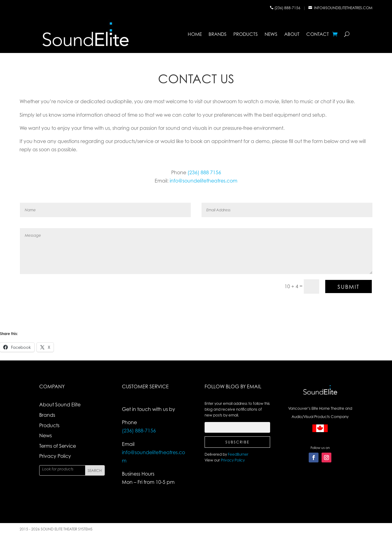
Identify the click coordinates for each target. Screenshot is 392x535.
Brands (218, 34)
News (271, 34)
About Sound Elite (60, 405)
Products (246, 34)
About (292, 34)
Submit (349, 287)
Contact (318, 34)
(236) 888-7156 (288, 8)
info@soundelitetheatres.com (343, 8)
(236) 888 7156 (204, 172)
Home (195, 34)
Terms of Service (58, 446)
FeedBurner (238, 454)
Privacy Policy (55, 456)
